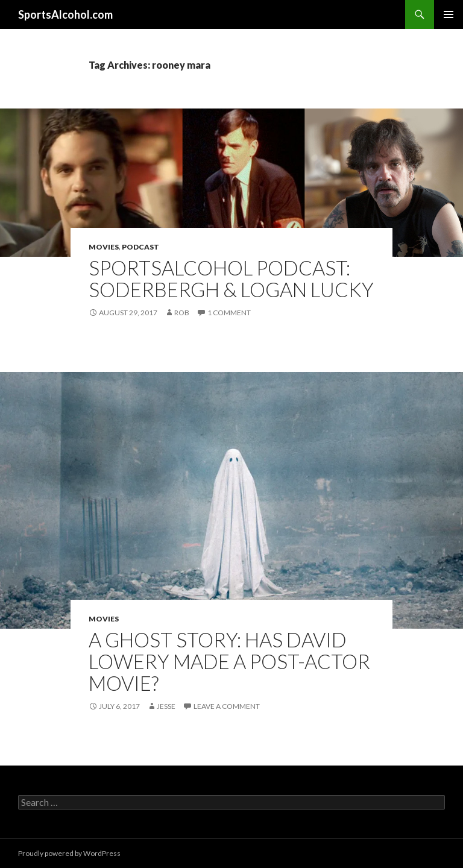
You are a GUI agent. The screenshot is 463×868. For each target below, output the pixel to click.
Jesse (166, 706)
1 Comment (229, 313)
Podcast (140, 247)
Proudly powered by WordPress (69, 853)
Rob (182, 313)
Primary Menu (449, 14)
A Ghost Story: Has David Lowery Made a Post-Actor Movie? (229, 661)
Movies (104, 247)
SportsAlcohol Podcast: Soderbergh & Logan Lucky (231, 278)
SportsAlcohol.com (65, 14)
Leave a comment (227, 706)
